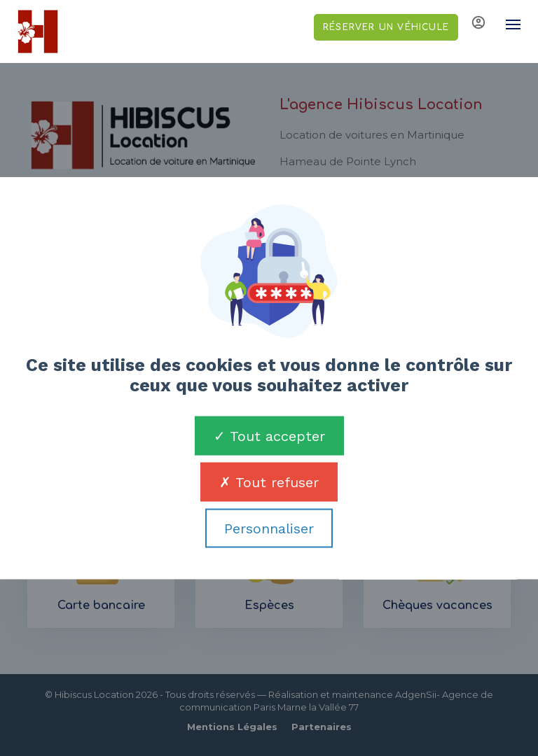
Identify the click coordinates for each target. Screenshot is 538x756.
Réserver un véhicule (386, 27)
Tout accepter (269, 436)
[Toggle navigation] (506, 24)
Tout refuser (269, 482)
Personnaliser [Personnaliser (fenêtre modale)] (269, 528)
